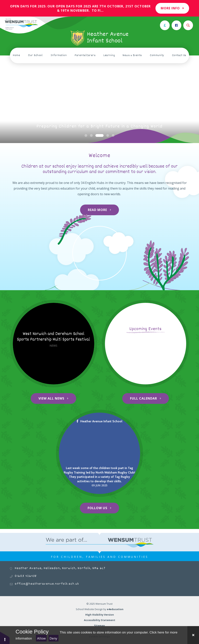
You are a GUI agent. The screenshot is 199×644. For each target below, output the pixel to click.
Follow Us (97, 508)
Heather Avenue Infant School (99, 421)
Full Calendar (144, 398)
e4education (115, 609)
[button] (5, 638)
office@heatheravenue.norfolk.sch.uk (47, 584)
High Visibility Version (100, 615)
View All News (51, 398)
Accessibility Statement (100, 620)
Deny (53, 638)
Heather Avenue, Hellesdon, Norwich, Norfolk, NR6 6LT (60, 568)
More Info (172, 8)
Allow (41, 638)
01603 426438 (26, 576)
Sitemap (99, 626)
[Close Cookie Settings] (193, 635)
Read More (97, 210)
